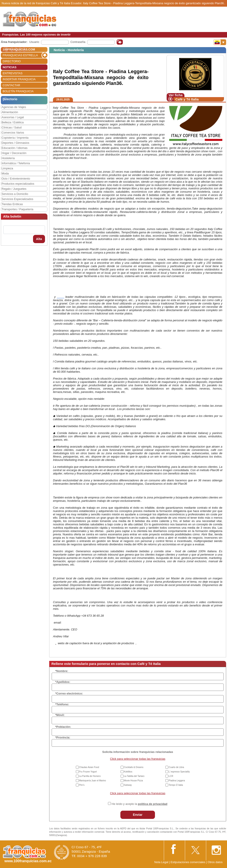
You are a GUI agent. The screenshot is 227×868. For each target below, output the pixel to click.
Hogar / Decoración (14, 153)
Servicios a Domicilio (15, 194)
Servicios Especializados (17, 199)
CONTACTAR (11, 85)
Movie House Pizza (133, 781)
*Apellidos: (63, 682)
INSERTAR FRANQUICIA (19, 79)
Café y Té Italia (187, 99)
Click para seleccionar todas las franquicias (138, 759)
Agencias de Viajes (14, 107)
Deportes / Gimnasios (15, 143)
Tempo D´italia (176, 785)
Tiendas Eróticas (12, 204)
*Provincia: (63, 737)
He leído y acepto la (140, 804)
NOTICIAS (10, 67)
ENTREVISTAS (13, 73)
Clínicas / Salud (12, 127)
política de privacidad (153, 804)
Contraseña (78, 42)
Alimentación (10, 112)
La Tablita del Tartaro (134, 776)
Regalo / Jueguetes (14, 189)
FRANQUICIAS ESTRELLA (20, 55)
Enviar (138, 815)
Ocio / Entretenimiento (16, 179)
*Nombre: (62, 671)
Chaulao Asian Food (89, 767)
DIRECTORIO (12, 61)
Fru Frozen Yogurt (88, 772)
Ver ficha (176, 95)
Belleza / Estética (13, 122)
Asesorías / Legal (13, 117)
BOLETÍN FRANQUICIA (18, 91)
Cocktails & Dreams (134, 767)
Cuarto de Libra (176, 767)
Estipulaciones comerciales (188, 862)
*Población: (63, 727)
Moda (5, 173)
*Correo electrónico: (69, 693)
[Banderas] (220, 42)
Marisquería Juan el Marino (93, 781)
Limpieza (7, 168)
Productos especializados (18, 184)
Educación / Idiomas (15, 148)
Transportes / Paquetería (17, 209)
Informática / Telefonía (16, 163)
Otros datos (215, 862)
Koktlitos (128, 772)
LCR (171, 776)
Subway (128, 785)
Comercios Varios (13, 133)
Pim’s (82, 785)
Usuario (34, 42)
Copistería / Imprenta (15, 138)
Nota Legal (161, 862)
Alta (39, 239)
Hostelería (8, 158)
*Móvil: (60, 715)
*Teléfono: (62, 704)
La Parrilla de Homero (90, 776)
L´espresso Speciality (179, 772)
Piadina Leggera (177, 781)
